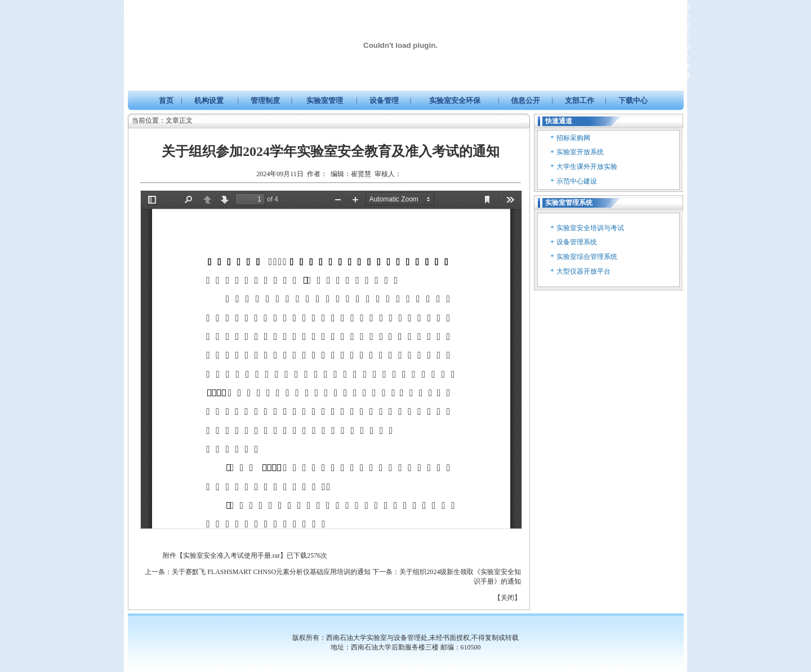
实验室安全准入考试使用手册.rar (231, 555)
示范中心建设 (577, 181)
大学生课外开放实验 (587, 167)
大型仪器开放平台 (583, 271)
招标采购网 (573, 138)
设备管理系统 (577, 242)
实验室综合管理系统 (587, 257)
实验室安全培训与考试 (590, 228)
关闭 (507, 598)
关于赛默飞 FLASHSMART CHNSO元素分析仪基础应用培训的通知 (271, 572)
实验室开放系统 (580, 152)
